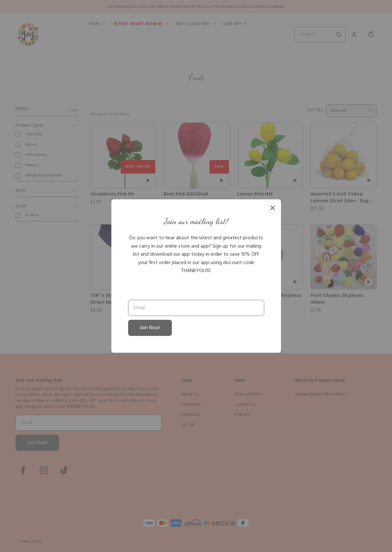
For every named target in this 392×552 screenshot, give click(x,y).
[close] (273, 208)
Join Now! (150, 328)
